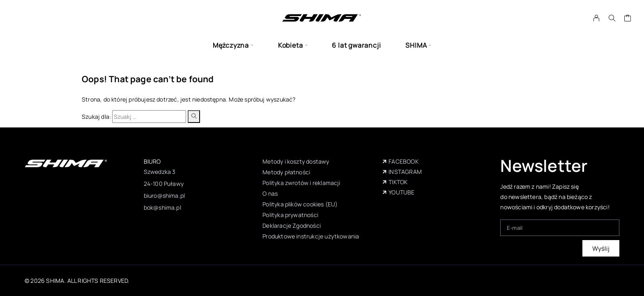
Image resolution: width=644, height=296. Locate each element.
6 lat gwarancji (356, 45)
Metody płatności (286, 172)
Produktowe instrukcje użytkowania (311, 236)
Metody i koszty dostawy (296, 161)
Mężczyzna (231, 45)
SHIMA (416, 45)
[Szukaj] (612, 18)
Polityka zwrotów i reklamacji (301, 183)
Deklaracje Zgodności (292, 225)
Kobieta (291, 45)
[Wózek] (628, 19)
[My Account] (597, 18)
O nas (270, 193)
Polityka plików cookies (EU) (300, 204)
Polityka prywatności (290, 215)
